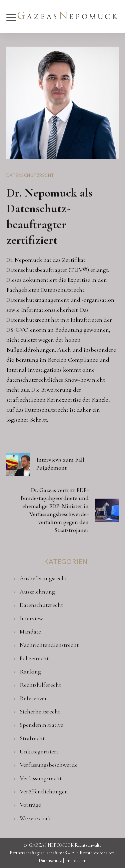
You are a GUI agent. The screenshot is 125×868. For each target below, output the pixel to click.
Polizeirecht (34, 658)
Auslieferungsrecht (43, 578)
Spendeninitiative (41, 725)
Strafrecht (32, 738)
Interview (31, 618)
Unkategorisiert (39, 751)
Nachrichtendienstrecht (49, 645)
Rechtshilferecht (40, 685)
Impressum (76, 861)
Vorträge (30, 805)
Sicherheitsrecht (40, 711)
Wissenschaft (35, 818)
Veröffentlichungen (44, 791)
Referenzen (34, 698)
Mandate (30, 632)
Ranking (30, 671)
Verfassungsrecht (41, 778)
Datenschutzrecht (30, 175)
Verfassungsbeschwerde (49, 765)
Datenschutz (50, 861)
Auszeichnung (37, 592)
